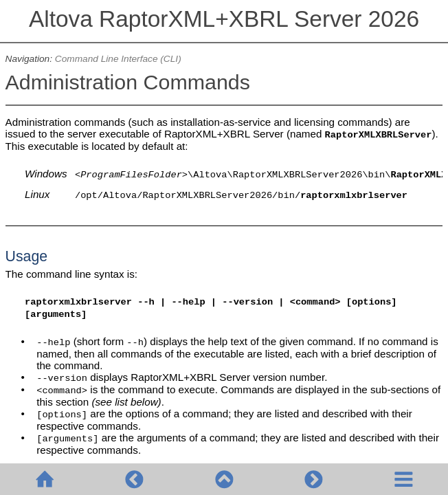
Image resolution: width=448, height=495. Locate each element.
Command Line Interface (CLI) (118, 59)
